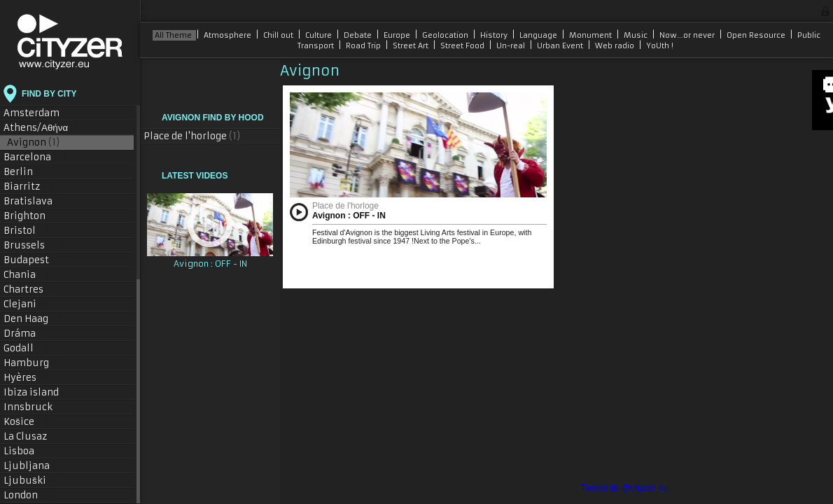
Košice (26, 422)
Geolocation (446, 35)
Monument (591, 35)
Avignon (34, 142)
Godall (26, 348)
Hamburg (33, 363)
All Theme (174, 35)
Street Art (412, 46)
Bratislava (36, 201)
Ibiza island (39, 392)
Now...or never (688, 35)
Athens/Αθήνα (44, 128)
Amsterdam (40, 113)
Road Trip (364, 46)
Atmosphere (229, 35)
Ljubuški (32, 481)
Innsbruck (35, 407)
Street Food (463, 46)
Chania (27, 275)
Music (637, 35)
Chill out (279, 35)
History (495, 35)
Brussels (34, 245)
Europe (398, 35)
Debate (359, 35)
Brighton (31, 216)
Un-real (512, 46)
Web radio (616, 46)
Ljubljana (34, 466)
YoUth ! (660, 46)
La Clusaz (32, 436)
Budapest (35, 260)
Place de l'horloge (192, 136)
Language (539, 35)
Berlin (28, 172)
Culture (320, 35)
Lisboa (27, 451)
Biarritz (29, 187)
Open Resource (757, 35)
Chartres (30, 289)
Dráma (27, 334)
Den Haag (33, 319)
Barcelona (35, 157)
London (30, 495)
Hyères (27, 378)
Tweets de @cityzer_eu (625, 488)
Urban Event (561, 46)
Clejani (27, 304)
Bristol (27, 231)
